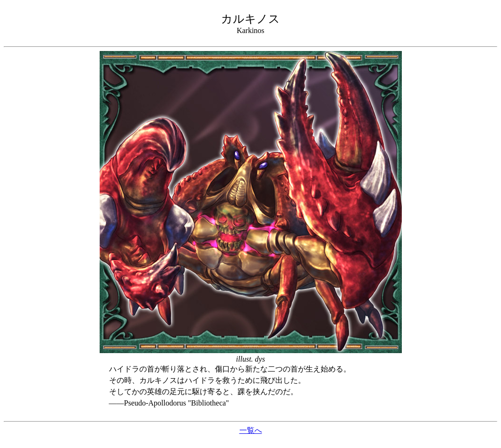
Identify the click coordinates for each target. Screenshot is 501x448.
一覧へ (251, 430)
